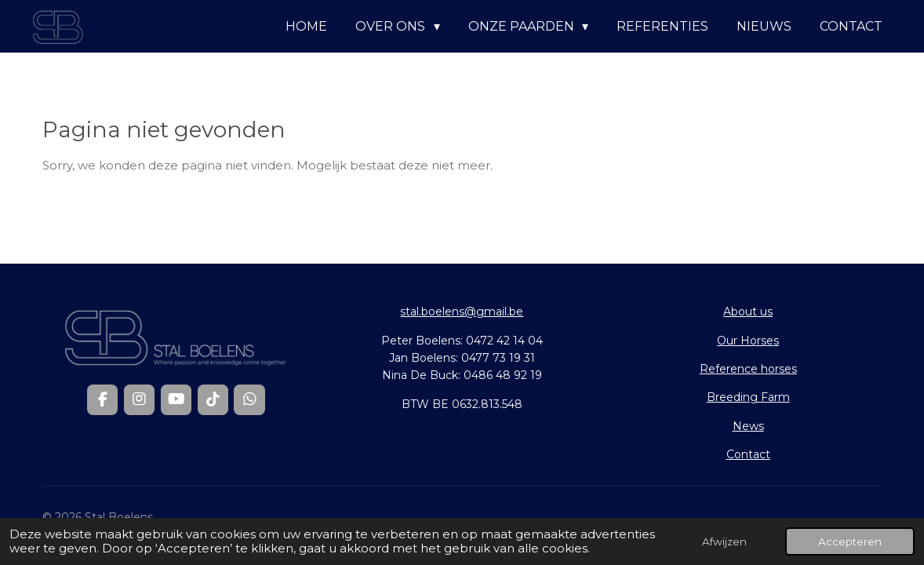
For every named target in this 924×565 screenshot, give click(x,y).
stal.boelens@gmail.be (462, 312)
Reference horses (748, 369)
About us (748, 312)
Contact (748, 454)
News (748, 426)
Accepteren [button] (850, 541)
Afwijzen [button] (724, 541)
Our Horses (748, 341)
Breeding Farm (748, 397)
